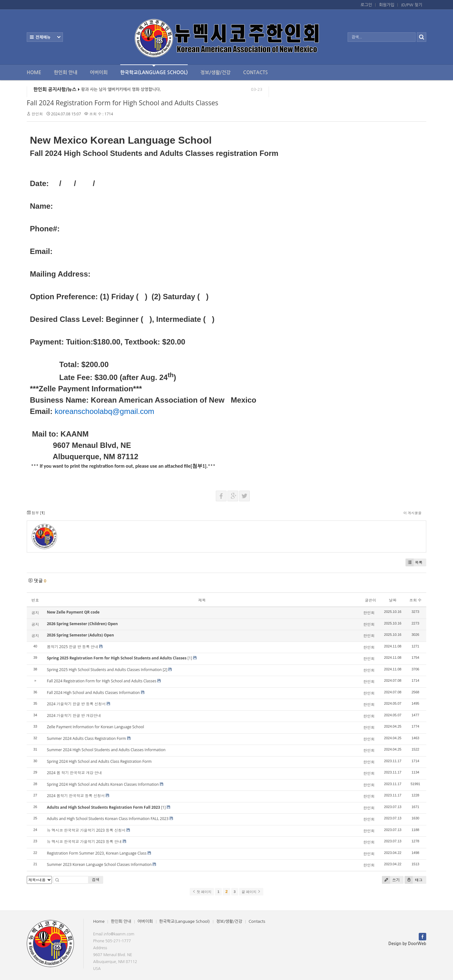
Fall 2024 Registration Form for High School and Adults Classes (123, 103)
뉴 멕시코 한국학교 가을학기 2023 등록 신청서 (86, 830)
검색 (96, 880)
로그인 (366, 5)
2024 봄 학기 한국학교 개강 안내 (74, 773)
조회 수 (415, 600)
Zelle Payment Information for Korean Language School (95, 727)
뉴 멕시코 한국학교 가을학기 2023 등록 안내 (84, 842)
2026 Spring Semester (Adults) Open (80, 635)
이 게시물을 (412, 513)
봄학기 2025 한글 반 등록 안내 (73, 647)
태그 (414, 880)
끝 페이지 (251, 892)
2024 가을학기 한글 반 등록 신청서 (76, 704)
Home (34, 72)
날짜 (393, 600)
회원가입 (387, 5)
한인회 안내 (66, 72)
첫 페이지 (202, 892)
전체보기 (45, 37)
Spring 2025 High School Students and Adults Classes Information (104, 670)
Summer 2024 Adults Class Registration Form (86, 738)
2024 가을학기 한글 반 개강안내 (74, 716)
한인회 (37, 114)
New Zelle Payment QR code (73, 612)
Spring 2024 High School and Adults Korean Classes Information (103, 784)
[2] (165, 670)
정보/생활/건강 (215, 72)
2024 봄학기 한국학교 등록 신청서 (76, 796)
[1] (190, 658)
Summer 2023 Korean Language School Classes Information (99, 864)
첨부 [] (36, 513)
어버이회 (99, 72)
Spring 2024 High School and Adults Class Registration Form (99, 761)
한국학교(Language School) (154, 70)
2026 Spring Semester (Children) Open (82, 624)
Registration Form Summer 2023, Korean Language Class (97, 853)
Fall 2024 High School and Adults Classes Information (93, 693)
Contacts (255, 72)
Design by (407, 944)
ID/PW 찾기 (412, 5)
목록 (414, 562)
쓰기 (391, 880)
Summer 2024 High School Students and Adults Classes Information (106, 750)
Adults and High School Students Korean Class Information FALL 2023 (108, 819)
